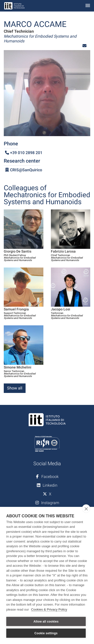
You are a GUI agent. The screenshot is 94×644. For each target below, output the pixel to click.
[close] (86, 509)
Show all (15, 388)
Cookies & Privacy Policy (49, 609)
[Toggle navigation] (88, 6)
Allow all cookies (46, 622)
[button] (84, 46)
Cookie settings (46, 633)
